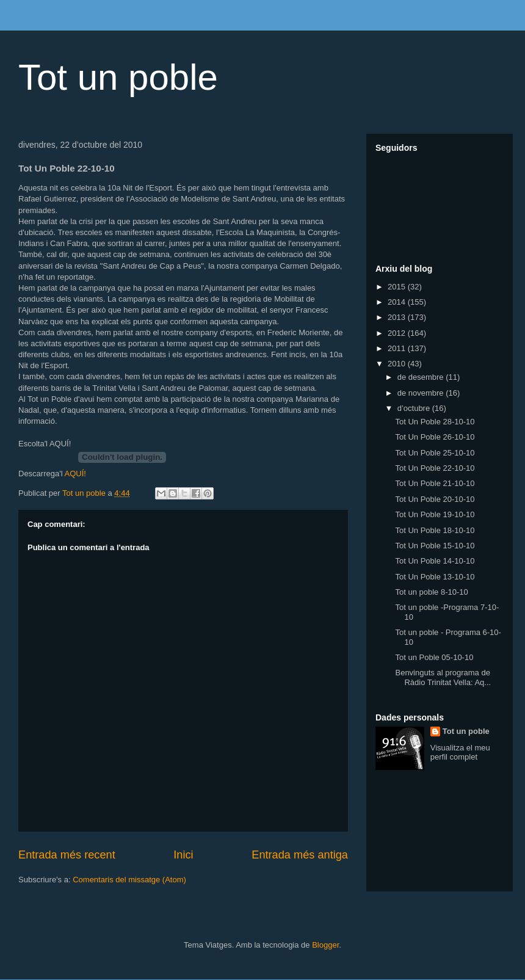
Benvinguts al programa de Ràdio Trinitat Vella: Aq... (443, 677)
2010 (398, 364)
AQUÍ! (75, 474)
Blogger (325, 945)
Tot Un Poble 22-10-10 (435, 468)
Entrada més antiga (300, 855)
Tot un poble (118, 77)
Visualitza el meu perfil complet (460, 752)
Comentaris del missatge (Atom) (129, 880)
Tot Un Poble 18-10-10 (435, 530)
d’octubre (415, 408)
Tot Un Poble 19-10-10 (435, 514)
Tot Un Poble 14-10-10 (435, 561)
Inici (183, 855)
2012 (398, 333)
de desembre (422, 377)
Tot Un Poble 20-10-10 (435, 499)
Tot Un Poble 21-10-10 (435, 483)
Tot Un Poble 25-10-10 (435, 453)
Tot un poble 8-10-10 (431, 592)
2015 (398, 287)
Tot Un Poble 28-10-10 (435, 422)
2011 (398, 348)
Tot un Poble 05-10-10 (434, 657)
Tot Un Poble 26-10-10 (435, 437)
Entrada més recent (67, 855)
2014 (398, 302)
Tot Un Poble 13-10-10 (435, 577)
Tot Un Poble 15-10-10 (435, 546)
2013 (398, 317)
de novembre (422, 393)
